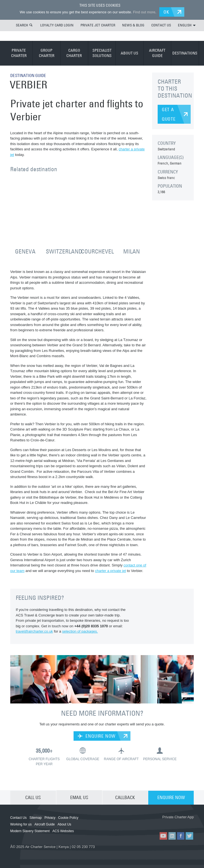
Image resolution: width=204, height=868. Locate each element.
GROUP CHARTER (47, 53)
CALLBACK (125, 797)
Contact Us (18, 817)
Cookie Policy (68, 817)
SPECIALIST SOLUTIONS (102, 53)
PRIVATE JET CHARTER (98, 25)
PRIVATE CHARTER (19, 53)
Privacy (50, 817)
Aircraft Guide (45, 824)
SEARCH (22, 25)
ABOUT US (129, 53)
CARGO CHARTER (74, 53)
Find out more (143, 12)
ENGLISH (187, 25)
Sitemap (36, 817)
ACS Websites (63, 830)
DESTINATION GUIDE (30, 75)
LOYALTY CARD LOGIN (57, 25)
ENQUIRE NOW (97, 735)
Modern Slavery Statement (30, 830)
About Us (64, 824)
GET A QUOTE (169, 114)
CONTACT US (161, 25)
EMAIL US (79, 797)
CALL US (33, 797)
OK (168, 12)
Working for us (21, 824)
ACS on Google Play (178, 823)
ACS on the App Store (146, 823)
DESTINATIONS (185, 53)
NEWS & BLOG (133, 25)
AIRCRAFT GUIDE (157, 53)
